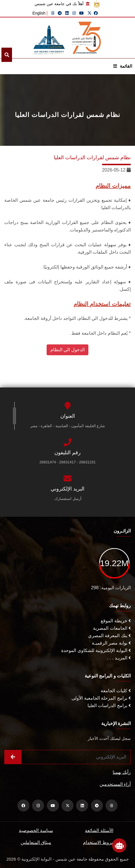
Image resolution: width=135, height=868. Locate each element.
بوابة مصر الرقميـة (111, 643)
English (39, 13)
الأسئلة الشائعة (99, 830)
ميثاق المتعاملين (36, 842)
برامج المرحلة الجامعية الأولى (101, 698)
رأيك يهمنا (122, 772)
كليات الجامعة (116, 691)
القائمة (123, 66)
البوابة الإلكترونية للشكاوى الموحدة (96, 650)
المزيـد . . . (119, 658)
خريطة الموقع (116, 621)
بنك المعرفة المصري (109, 636)
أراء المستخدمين (115, 784)
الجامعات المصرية (112, 628)
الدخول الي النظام (67, 350)
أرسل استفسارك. (67, 499)
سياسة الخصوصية (36, 830)
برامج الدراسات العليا (109, 705)
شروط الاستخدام (99, 842)
